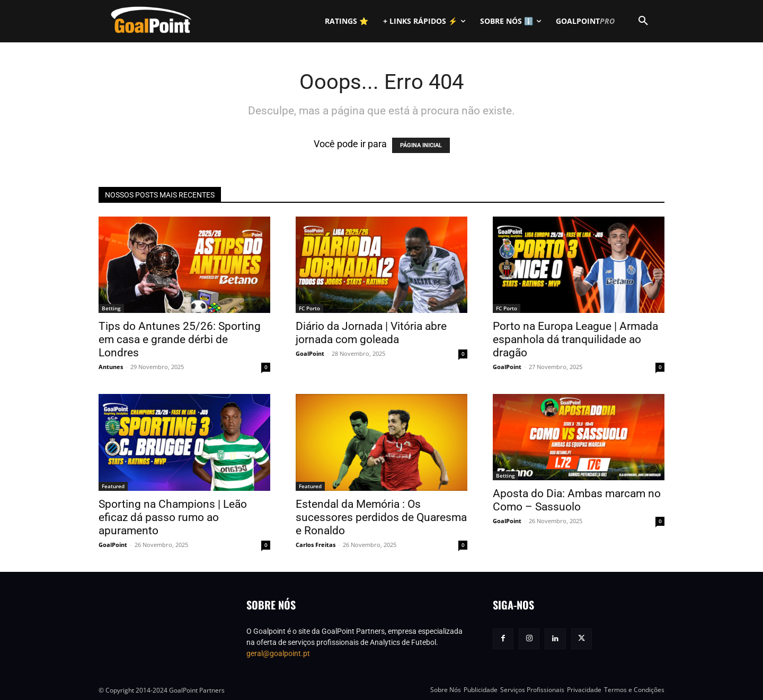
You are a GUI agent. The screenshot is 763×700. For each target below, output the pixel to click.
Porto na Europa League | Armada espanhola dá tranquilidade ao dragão (575, 339)
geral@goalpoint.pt (278, 653)
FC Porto (309, 308)
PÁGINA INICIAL (421, 145)
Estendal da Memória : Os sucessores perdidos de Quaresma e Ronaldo (381, 517)
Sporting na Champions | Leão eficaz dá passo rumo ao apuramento (173, 517)
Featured (113, 486)
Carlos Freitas (316, 545)
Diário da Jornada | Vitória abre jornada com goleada (371, 333)
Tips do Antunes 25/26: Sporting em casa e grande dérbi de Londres (180, 339)
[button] (643, 21)
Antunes (111, 367)
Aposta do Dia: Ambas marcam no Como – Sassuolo (577, 500)
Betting (111, 308)
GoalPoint (310, 353)
